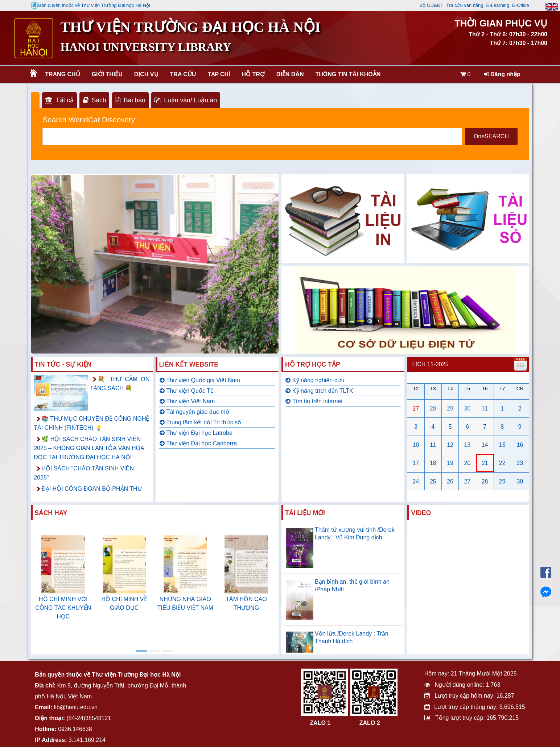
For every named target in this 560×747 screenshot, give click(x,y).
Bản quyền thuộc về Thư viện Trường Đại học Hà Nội (90, 5)
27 (416, 409)
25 (433, 481)
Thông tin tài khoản (348, 74)
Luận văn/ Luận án (186, 100)
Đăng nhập (502, 74)
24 (416, 481)
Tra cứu (183, 74)
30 (467, 409)
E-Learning (498, 5)
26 (450, 481)
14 (485, 445)
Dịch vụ (146, 74)
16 (520, 445)
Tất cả (59, 100)
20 (467, 463)
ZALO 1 (320, 723)
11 (433, 445)
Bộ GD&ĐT (431, 5)
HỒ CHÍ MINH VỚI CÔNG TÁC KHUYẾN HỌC (63, 608)
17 (416, 463)
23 (520, 463)
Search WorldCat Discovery (89, 120)
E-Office (521, 5)
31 (485, 409)
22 (502, 463)
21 (485, 463)
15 (502, 445)
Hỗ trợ (253, 74)
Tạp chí (219, 74)
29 (450, 409)
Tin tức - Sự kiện (63, 364)
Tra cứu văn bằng (465, 5)
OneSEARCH (491, 136)
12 (450, 445)
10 (416, 445)
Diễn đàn (290, 74)
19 (450, 463)
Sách (94, 100)
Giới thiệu (107, 74)
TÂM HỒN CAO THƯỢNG (246, 603)
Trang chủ (62, 74)
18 (433, 463)
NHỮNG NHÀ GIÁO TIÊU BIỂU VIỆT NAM (185, 603)
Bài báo (130, 100)
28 (433, 409)
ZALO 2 (370, 723)
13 (467, 445)
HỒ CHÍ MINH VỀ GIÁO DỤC (124, 603)
